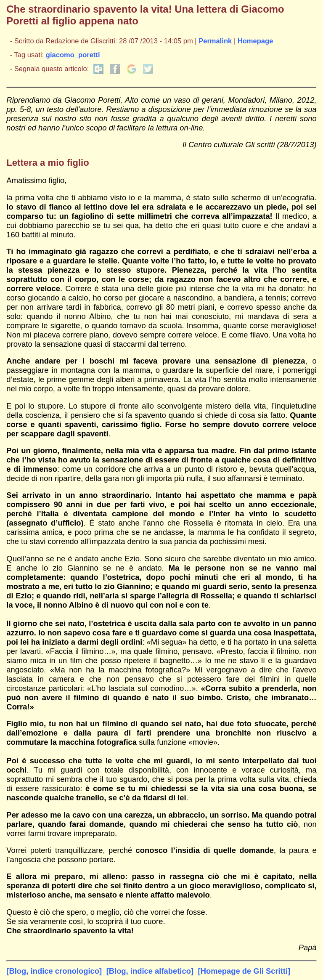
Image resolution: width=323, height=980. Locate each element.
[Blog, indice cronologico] (54, 971)
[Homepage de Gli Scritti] (244, 971)
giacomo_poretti (73, 55)
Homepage (255, 41)
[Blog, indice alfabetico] (150, 971)
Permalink (215, 41)
